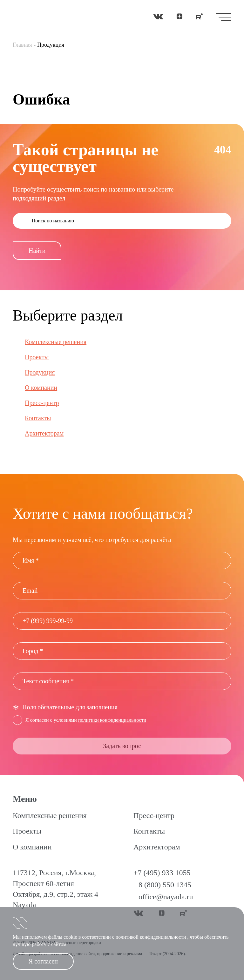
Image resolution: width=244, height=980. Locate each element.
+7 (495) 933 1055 (162, 873)
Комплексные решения (56, 342)
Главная (22, 45)
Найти (37, 251)
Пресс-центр (42, 403)
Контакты (38, 418)
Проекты (37, 357)
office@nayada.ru (166, 897)
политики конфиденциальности (112, 720)
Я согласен (43, 961)
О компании (41, 388)
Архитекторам (44, 433)
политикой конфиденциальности (151, 937)
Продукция (40, 372)
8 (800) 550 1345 (165, 885)
